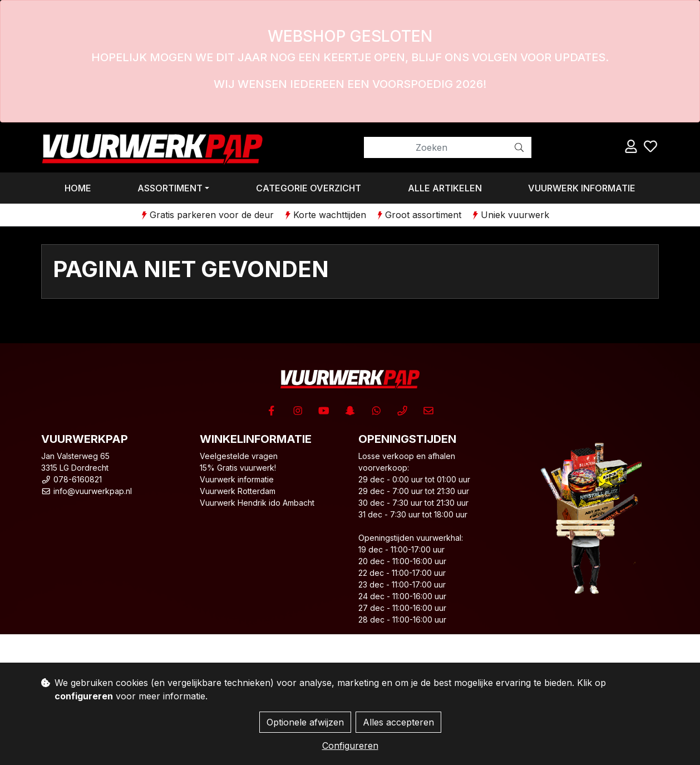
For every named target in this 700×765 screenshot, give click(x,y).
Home (78, 188)
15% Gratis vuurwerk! (238, 468)
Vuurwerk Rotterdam (238, 491)
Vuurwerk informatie (582, 188)
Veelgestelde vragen (239, 456)
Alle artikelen (445, 188)
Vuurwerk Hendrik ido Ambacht (257, 503)
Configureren (350, 746)
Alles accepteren (398, 722)
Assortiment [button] (170, 188)
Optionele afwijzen (305, 722)
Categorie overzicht (309, 188)
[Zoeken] (436, 147)
